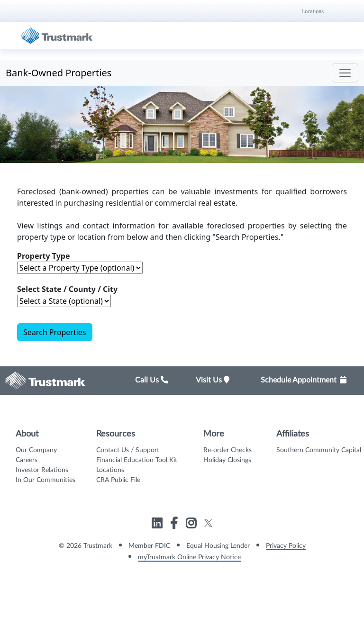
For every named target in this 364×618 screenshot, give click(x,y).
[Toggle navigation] (345, 73)
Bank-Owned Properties (59, 73)
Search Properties (55, 332)
